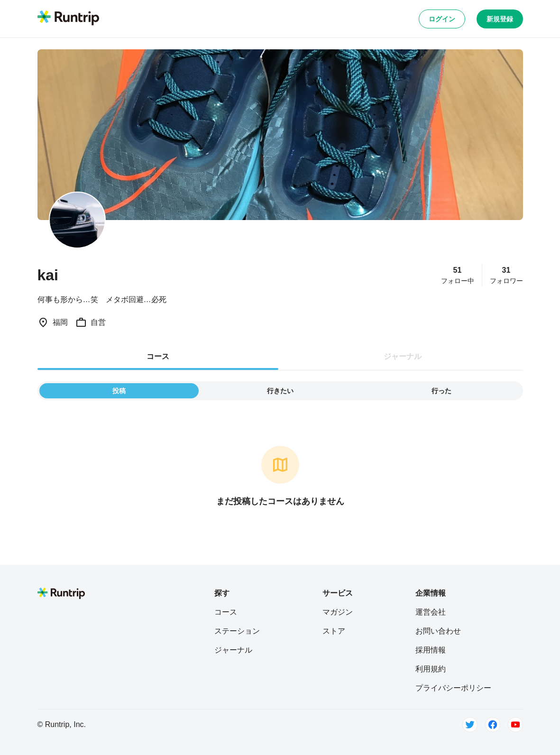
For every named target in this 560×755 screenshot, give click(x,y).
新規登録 (500, 19)
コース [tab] (158, 356)
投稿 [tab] (119, 391)
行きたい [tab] (280, 391)
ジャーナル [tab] (403, 356)
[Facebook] (493, 725)
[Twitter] (470, 725)
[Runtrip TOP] (68, 18)
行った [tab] (441, 391)
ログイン (442, 19)
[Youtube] (515, 725)
